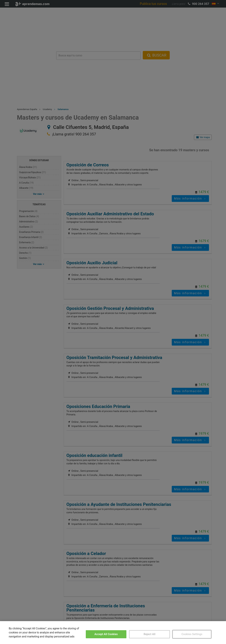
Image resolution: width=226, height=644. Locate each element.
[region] (113, 633)
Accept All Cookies (106, 634)
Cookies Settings (192, 634)
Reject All (149, 634)
